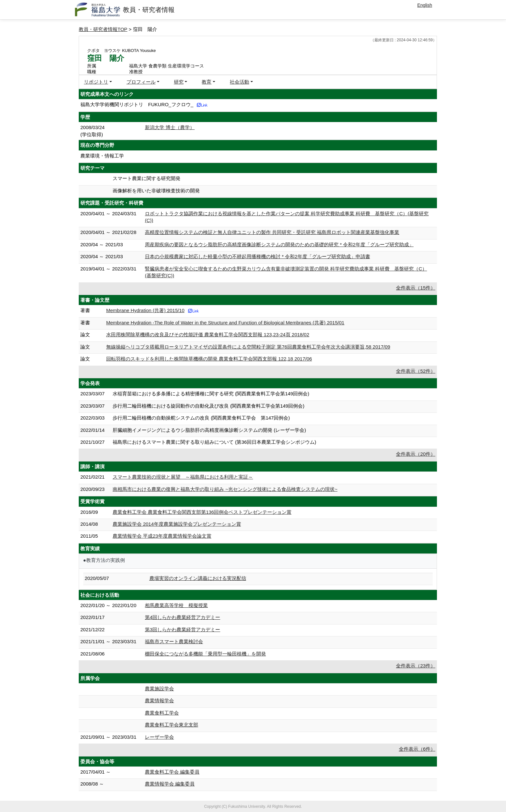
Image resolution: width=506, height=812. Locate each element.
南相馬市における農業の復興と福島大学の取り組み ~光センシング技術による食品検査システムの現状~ (225, 489)
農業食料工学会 (162, 713)
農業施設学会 (159, 689)
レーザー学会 (159, 737)
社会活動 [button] (239, 82)
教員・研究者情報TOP (103, 29)
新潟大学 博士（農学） (170, 127)
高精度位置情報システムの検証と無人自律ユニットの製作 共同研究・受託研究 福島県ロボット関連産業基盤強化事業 (272, 232)
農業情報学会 (159, 700)
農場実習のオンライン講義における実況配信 (198, 578)
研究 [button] (179, 82)
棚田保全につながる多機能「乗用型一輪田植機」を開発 (205, 654)
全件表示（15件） (416, 288)
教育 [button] (207, 82)
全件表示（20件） (416, 454)
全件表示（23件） (416, 666)
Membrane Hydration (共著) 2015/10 (145, 310)
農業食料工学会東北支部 (172, 725)
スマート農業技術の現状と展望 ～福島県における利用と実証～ (183, 477)
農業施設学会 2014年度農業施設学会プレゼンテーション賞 (177, 524)
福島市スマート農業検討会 (174, 641)
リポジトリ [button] (96, 82)
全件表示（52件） (416, 371)
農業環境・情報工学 (102, 156)
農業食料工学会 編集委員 (172, 772)
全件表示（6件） (417, 749)
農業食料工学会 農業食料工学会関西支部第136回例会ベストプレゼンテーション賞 (202, 512)
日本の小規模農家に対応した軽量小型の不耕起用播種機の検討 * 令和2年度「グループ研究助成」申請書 (258, 256)
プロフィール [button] (141, 82)
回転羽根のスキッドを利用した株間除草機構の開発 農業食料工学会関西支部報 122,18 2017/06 (209, 359)
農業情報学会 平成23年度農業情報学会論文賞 (162, 536)
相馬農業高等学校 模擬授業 (176, 605)
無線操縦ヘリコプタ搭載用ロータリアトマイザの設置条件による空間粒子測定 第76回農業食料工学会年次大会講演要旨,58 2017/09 (248, 347)
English (425, 5)
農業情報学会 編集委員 (170, 784)
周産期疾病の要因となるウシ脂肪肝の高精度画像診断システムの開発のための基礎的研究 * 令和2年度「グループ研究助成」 (279, 244)
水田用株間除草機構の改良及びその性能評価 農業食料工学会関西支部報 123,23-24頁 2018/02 (208, 335)
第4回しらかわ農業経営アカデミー (182, 617)
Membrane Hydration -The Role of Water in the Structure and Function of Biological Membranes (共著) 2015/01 (225, 323)
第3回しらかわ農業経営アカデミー (182, 629)
